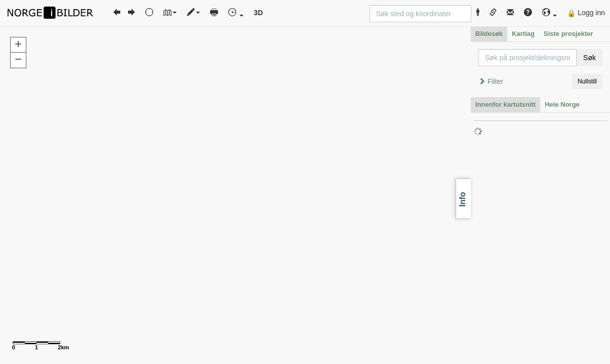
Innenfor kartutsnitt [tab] (505, 104)
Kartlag (523, 34)
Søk (589, 58)
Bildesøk (489, 34)
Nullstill (587, 81)
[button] (550, 13)
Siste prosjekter (568, 34)
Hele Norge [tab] (562, 104)
